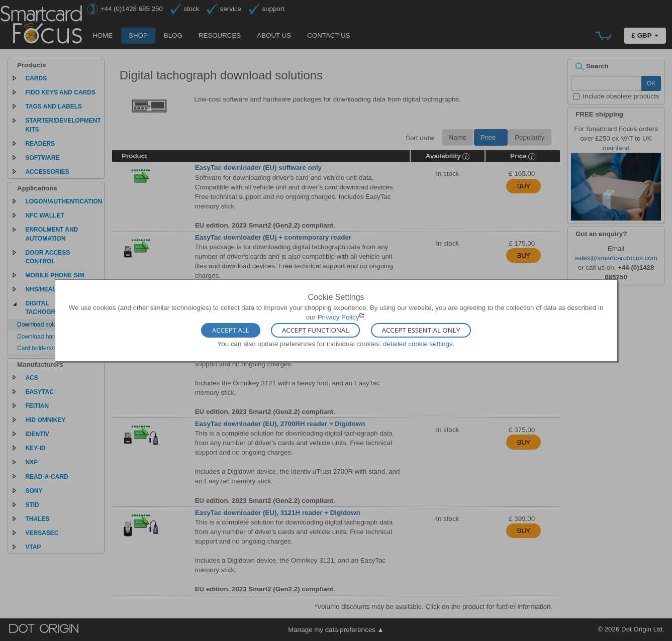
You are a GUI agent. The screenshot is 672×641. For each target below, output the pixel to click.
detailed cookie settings (418, 343)
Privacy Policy (339, 317)
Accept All (231, 330)
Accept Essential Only (421, 330)
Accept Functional (315, 330)
